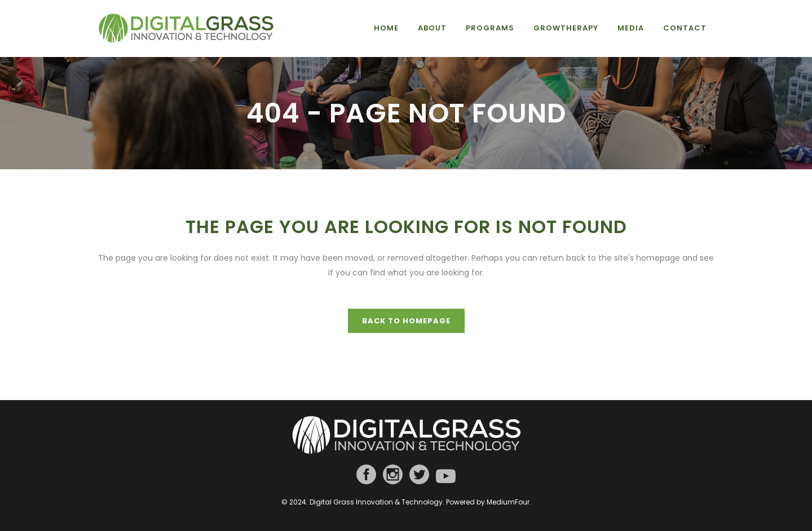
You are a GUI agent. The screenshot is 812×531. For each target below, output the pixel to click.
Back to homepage (406, 321)
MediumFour (508, 502)
